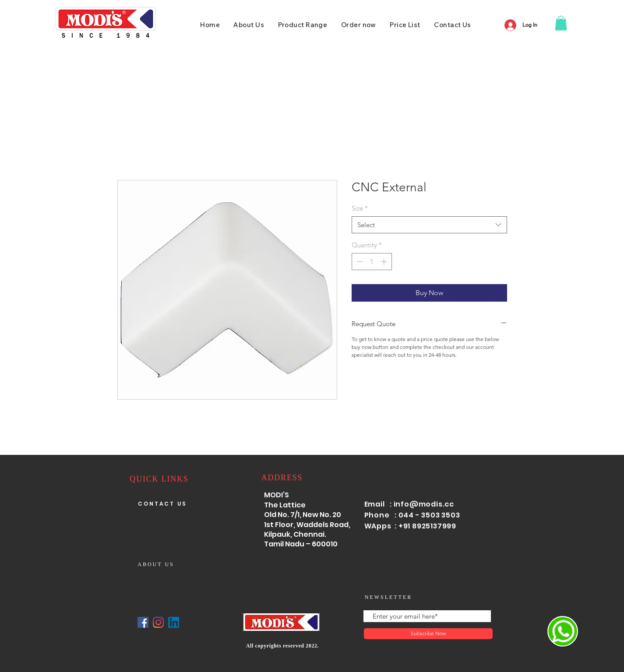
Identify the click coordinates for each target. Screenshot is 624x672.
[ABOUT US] (157, 565)
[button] (561, 23)
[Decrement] (359, 262)
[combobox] (429, 225)
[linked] (174, 622)
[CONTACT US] (163, 504)
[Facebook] (143, 622)
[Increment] (385, 262)
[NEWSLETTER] (390, 597)
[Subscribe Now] (428, 634)
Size (360, 208)
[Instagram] (158, 622)
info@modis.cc (424, 504)
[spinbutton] (372, 262)
